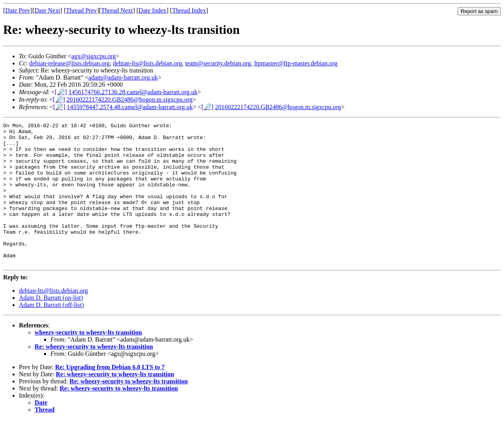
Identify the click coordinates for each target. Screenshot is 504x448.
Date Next (47, 10)
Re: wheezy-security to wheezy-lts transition (94, 375)
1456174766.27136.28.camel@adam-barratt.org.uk (133, 92)
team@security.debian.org (218, 63)
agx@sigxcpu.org (94, 56)
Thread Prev (81, 10)
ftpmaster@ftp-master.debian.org (296, 63)
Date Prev (18, 10)
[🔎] (61, 92)
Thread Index (189, 10)
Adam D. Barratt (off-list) (51, 333)
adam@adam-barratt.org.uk (123, 77)
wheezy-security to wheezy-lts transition (88, 361)
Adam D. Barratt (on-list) (51, 326)
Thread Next (117, 10)
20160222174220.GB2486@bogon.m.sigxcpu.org (130, 99)
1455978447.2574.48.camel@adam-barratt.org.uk (130, 107)
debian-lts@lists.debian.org (147, 63)
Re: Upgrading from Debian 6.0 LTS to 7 (110, 395)
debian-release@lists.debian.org (69, 63)
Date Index (153, 10)
